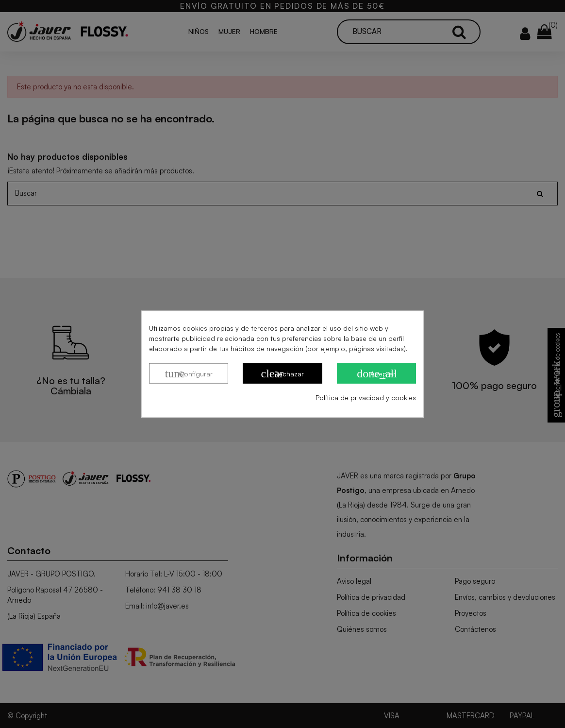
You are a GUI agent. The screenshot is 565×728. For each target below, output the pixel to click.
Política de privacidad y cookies (366, 398)
